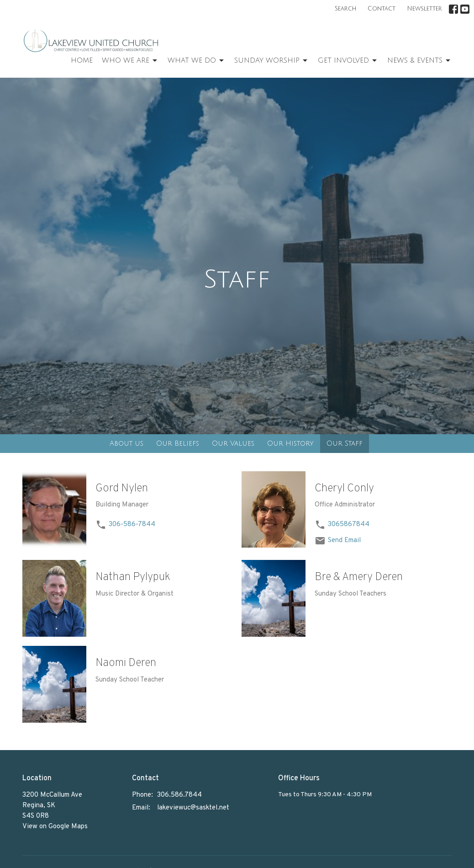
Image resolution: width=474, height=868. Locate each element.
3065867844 (349, 525)
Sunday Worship (271, 61)
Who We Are (130, 61)
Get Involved (348, 61)
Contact (382, 9)
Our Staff (345, 443)
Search (345, 9)
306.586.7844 (179, 795)
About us (126, 443)
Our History (290, 443)
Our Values (233, 443)
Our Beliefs (178, 443)
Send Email (344, 541)
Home (82, 60)
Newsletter (424, 9)
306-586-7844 (132, 525)
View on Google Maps (55, 827)
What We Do (196, 61)
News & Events (419, 61)
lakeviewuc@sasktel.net (193, 808)
